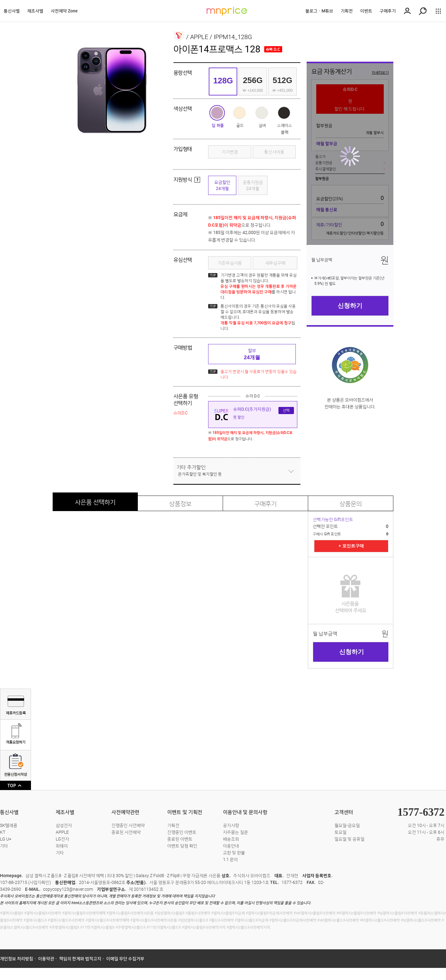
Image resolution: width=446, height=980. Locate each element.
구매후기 (388, 11)
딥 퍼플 (217, 113)
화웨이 (62, 846)
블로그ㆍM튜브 (319, 11)
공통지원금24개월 (253, 185)
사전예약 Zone (64, 11)
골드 (239, 113)
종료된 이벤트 (180, 839)
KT (3, 832)
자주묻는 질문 (236, 832)
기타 (4, 846)
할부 (252, 354)
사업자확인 (39, 882)
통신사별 (12, 11)
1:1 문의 (230, 859)
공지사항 (231, 825)
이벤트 (366, 11)
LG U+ (6, 839)
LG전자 (62, 839)
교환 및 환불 (234, 853)
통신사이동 (274, 152)
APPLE (62, 832)
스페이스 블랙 (284, 113)
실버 (262, 113)
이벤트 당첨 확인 (182, 846)
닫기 (291, 471)
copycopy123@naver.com (68, 889)
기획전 (347, 11)
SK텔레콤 (9, 825)
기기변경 (230, 152)
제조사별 (35, 11)
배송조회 (231, 839)
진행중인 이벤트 (182, 832)
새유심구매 (275, 263)
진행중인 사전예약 (128, 825)
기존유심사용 (230, 263)
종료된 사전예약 (126, 832)
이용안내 (231, 846)
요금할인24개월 (222, 185)
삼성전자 (64, 825)
